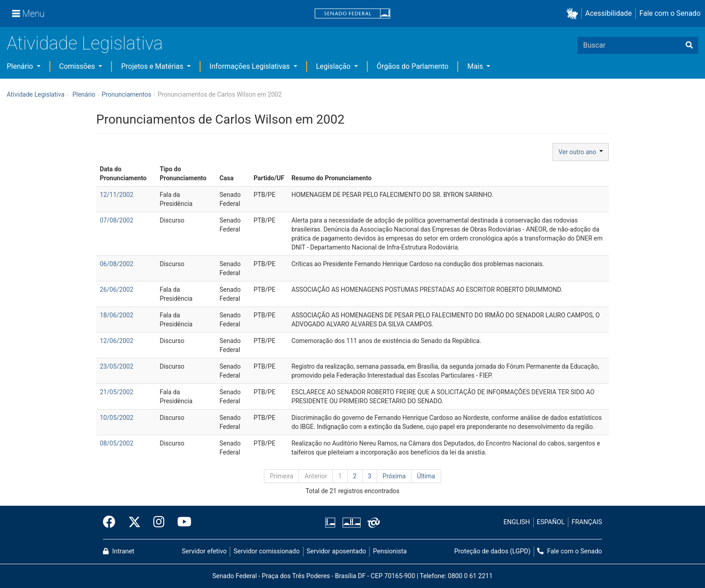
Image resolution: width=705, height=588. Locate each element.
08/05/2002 (117, 443)
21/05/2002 (117, 392)
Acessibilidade (609, 13)
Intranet (119, 551)
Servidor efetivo (204, 551)
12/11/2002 (117, 195)
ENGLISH (517, 522)
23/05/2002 (117, 366)
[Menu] (28, 13)
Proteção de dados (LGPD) (492, 551)
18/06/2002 (117, 315)
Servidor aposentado (336, 551)
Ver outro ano (581, 152)
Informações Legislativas (251, 66)
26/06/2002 (117, 290)
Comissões (78, 66)
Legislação (334, 66)
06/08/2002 (117, 264)
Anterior (316, 476)
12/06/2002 (117, 341)
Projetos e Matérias (153, 66)
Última (426, 476)
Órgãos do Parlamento (413, 66)
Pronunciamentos (126, 94)
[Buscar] (689, 45)
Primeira (281, 476)
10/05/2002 (117, 418)
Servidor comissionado (267, 551)
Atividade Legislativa (85, 43)
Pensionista (390, 551)
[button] (574, 14)
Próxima (394, 476)
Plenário (21, 66)
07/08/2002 (117, 220)
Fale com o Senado (670, 13)
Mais (476, 66)
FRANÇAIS (587, 522)
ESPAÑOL (551, 522)
